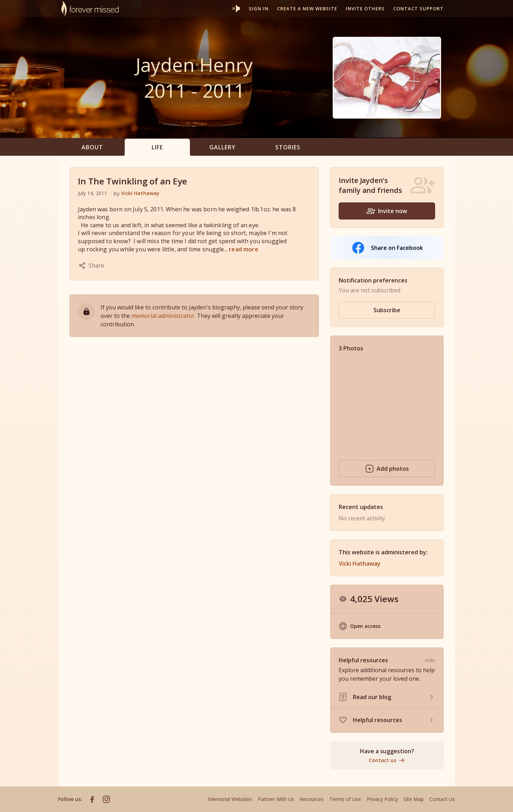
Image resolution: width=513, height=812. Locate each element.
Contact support (418, 8)
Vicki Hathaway (140, 193)
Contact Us (442, 799)
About (92, 147)
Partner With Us (276, 799)
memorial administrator (163, 316)
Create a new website (307, 8)
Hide (430, 660)
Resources (312, 799)
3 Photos (351, 348)
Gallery (222, 147)
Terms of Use (345, 799)
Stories (288, 147)
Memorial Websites (230, 799)
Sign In (259, 8)
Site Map (414, 799)
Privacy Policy (382, 799)
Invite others (365, 8)
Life (157, 147)
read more (243, 249)
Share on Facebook (387, 248)
